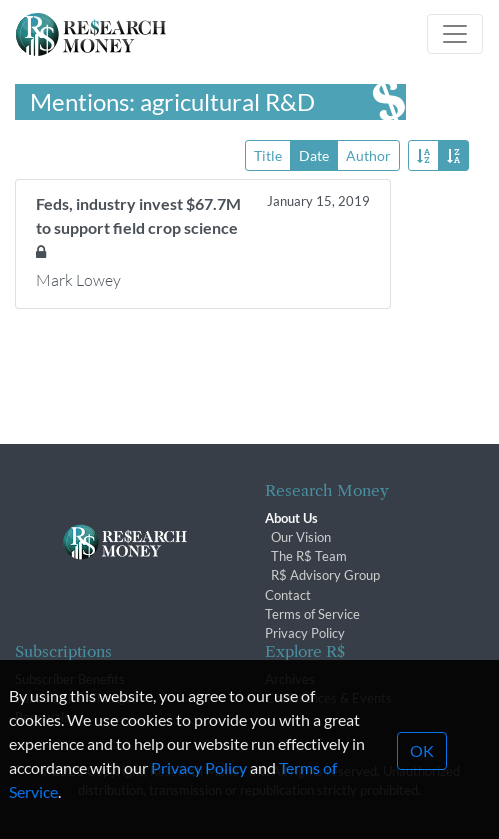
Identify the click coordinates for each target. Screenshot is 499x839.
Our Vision (301, 537)
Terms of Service (312, 614)
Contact (288, 595)
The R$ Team (309, 556)
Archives (290, 679)
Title (268, 154)
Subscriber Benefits (70, 679)
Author (368, 154)
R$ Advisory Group (325, 575)
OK (422, 773)
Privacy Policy (305, 633)
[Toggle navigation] (455, 34)
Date (314, 154)
